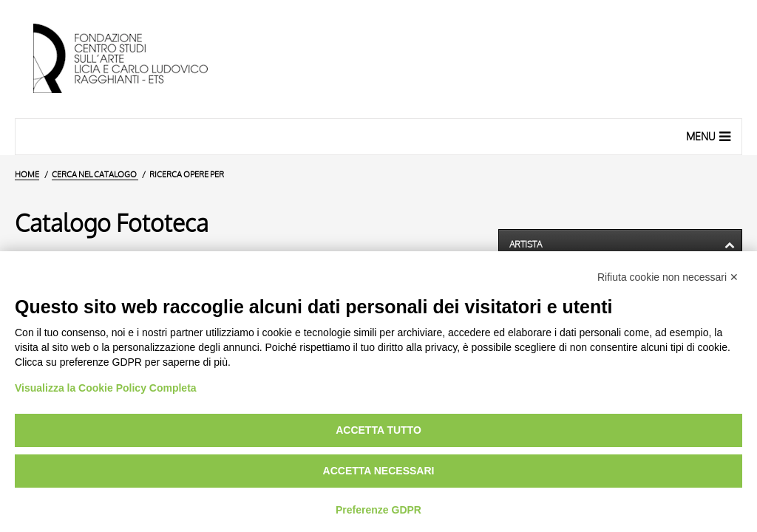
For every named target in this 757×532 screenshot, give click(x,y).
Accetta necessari (379, 471)
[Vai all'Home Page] (133, 59)
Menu (710, 136)
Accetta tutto (378, 430)
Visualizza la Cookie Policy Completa (106, 388)
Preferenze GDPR (378, 510)
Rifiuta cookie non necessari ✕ (668, 277)
